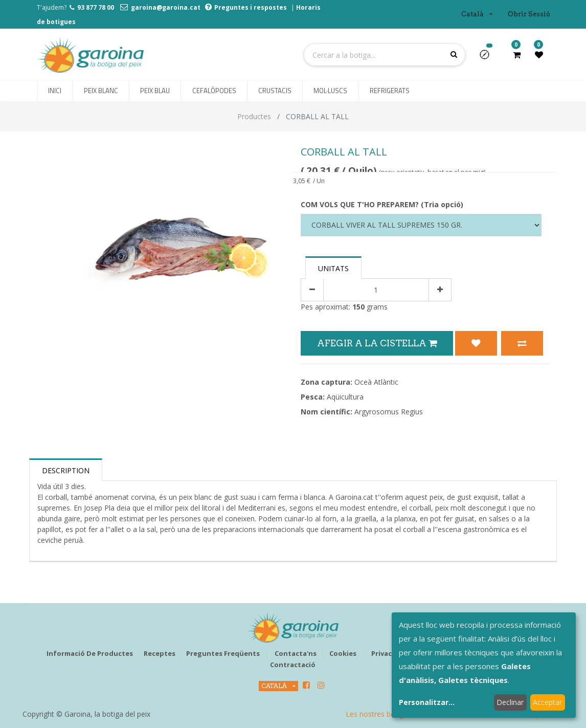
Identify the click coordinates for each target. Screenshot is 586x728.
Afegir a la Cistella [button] (377, 343)
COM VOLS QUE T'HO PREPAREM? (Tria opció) (382, 204)
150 (358, 307)
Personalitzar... (427, 702)
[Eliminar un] (312, 290)
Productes (254, 116)
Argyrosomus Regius (389, 412)
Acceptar (547, 702)
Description (66, 470)
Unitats (333, 268)
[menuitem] (55, 91)
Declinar (510, 702)
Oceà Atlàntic (376, 382)
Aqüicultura (345, 397)
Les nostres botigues (380, 714)
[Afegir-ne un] (440, 290)
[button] (489, 58)
